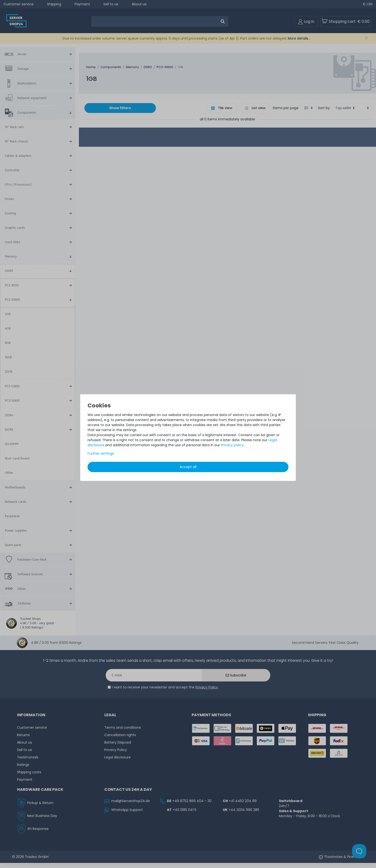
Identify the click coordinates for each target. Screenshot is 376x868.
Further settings (101, 453)
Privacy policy (232, 445)
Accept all (188, 467)
